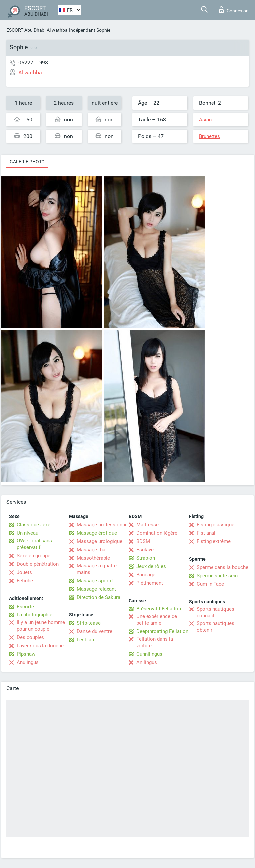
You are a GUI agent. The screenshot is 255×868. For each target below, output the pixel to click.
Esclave (145, 550)
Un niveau (27, 533)
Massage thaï (92, 550)
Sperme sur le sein (217, 576)
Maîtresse (148, 525)
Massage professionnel (103, 525)
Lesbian (85, 640)
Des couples (30, 637)
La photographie (35, 615)
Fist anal (206, 533)
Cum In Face (210, 584)
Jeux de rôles (151, 566)
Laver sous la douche (40, 646)
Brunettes (210, 136)
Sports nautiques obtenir (215, 627)
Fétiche (25, 581)
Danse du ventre (94, 631)
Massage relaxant (96, 589)
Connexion (234, 10)
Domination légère (157, 533)
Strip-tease (89, 623)
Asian (205, 120)
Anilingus (147, 662)
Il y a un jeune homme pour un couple (41, 626)
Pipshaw (26, 654)
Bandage (146, 575)
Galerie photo (27, 162)
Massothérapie (93, 558)
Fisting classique (215, 525)
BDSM (143, 541)
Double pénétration (38, 564)
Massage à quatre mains (97, 569)
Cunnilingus (149, 654)
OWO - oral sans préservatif (34, 544)
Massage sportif (95, 581)
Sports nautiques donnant (215, 612)
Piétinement (150, 583)
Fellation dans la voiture (155, 642)
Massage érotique (97, 533)
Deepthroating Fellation (162, 631)
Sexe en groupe (34, 556)
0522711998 (33, 62)
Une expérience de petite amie (157, 620)
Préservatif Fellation (159, 609)
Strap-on (146, 558)
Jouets (24, 572)
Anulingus (28, 662)
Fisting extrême (214, 541)
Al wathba (57, 30)
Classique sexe (34, 525)
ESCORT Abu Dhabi (26, 30)
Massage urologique (99, 541)
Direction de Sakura (98, 597)
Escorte (25, 607)
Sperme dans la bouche (222, 567)
